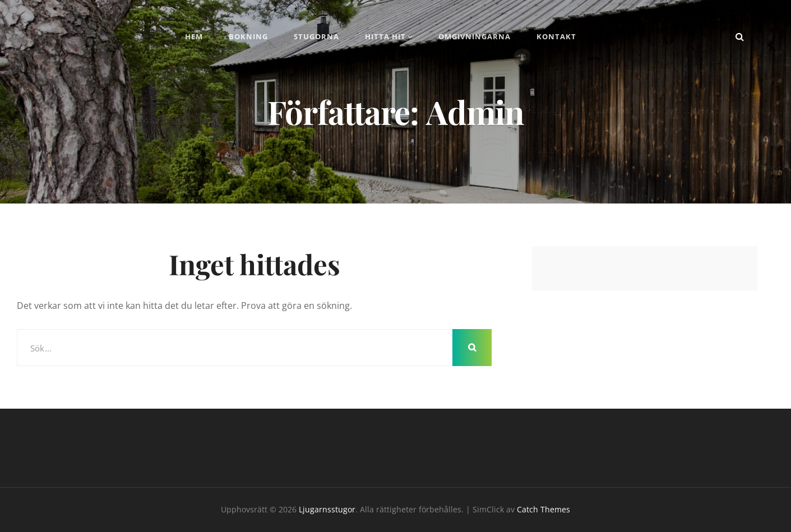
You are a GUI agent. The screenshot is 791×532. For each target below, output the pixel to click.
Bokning (248, 36)
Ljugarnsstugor (327, 509)
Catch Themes (543, 509)
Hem (194, 36)
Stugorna (316, 36)
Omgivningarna (475, 36)
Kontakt (556, 36)
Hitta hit (385, 36)
